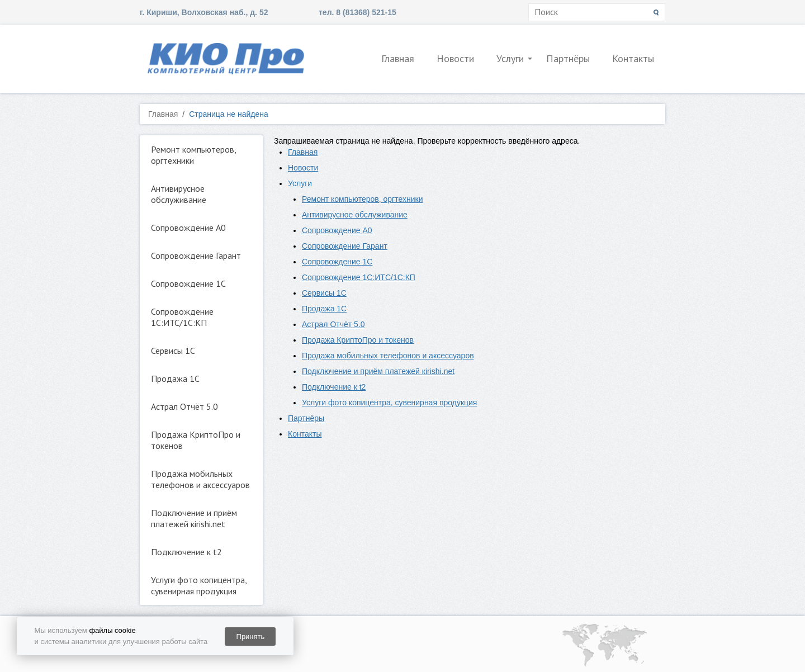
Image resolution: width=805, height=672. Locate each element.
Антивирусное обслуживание (179, 194)
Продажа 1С (175, 378)
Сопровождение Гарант (196, 255)
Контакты (633, 58)
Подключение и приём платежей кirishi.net (194, 518)
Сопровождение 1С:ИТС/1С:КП (182, 317)
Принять (251, 636)
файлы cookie (112, 630)
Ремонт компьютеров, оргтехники (193, 155)
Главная (398, 58)
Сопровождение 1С (188, 283)
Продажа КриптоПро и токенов (196, 440)
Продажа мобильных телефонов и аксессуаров (200, 479)
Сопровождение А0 (188, 228)
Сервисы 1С (173, 351)
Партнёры (568, 58)
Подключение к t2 (186, 552)
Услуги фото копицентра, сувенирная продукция (199, 585)
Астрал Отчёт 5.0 (184, 406)
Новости (455, 58)
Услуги (510, 58)
